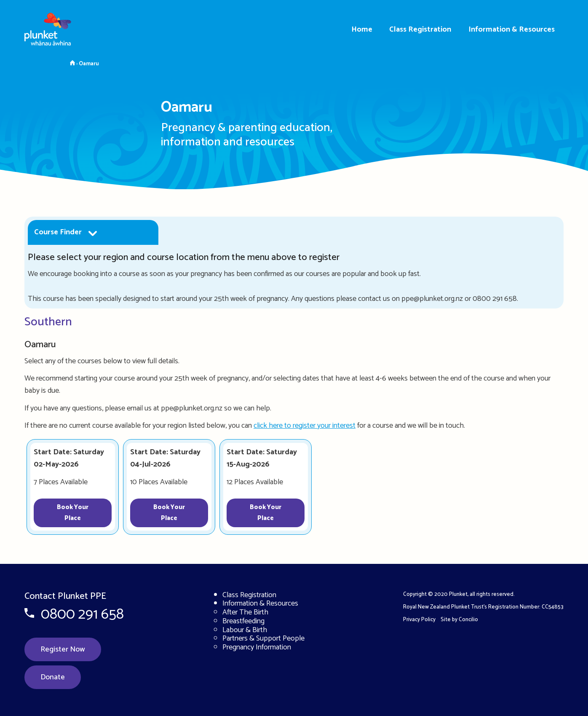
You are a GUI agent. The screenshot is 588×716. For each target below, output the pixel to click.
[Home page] (55, 26)
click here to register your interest (305, 426)
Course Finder (58, 232)
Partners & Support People (263, 638)
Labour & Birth (245, 630)
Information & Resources (512, 30)
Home (362, 30)
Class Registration (420, 30)
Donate (53, 677)
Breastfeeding (243, 621)
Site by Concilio (459, 620)
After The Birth (245, 612)
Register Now (63, 649)
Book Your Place (73, 513)
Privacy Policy (419, 620)
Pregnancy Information (257, 647)
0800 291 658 (82, 615)
